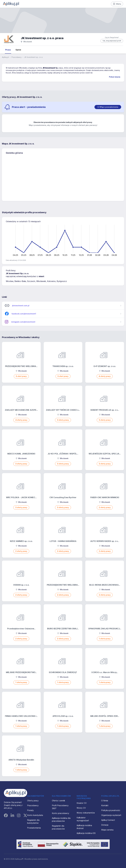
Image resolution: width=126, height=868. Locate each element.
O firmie (105, 801)
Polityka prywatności (111, 810)
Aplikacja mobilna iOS (86, 833)
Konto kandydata (35, 815)
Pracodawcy (17, 57)
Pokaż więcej (115, 77)
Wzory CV (81, 808)
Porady (30, 810)
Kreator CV (82, 803)
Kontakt (105, 805)
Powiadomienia (34, 828)
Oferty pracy (33, 801)
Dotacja (105, 825)
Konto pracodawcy (61, 813)
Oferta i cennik (59, 801)
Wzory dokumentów (86, 813)
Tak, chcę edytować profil (112, 41)
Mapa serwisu (107, 830)
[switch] (108, 107)
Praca (8, 50)
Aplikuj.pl (5, 57)
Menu (117, 4)
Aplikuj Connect (108, 820)
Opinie (18, 50)
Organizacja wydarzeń (111, 815)
